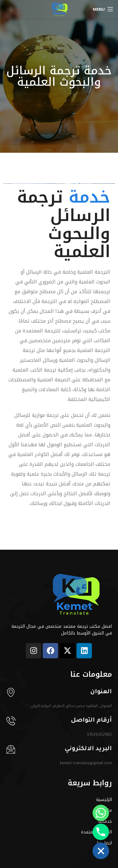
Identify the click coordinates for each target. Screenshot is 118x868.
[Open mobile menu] (103, 9)
